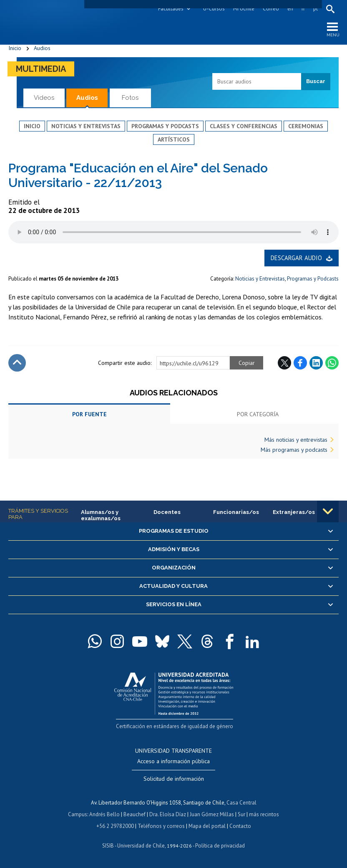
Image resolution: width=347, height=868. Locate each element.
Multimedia (41, 69)
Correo (271, 9)
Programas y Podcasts (313, 279)
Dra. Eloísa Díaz (168, 814)
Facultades (171, 9)
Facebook (300, 363)
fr (303, 9)
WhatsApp (332, 363)
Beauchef (135, 814)
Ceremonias (306, 126)
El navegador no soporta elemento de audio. (173, 232)
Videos (44, 98)
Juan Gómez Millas (212, 814)
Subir (17, 363)
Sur (241, 814)
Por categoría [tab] (258, 414)
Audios (42, 48)
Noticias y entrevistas (86, 126)
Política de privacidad (220, 846)
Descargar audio (296, 258)
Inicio (15, 48)
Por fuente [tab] (89, 414)
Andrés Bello (104, 814)
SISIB (108, 846)
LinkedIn (316, 363)
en (290, 9)
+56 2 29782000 (115, 826)
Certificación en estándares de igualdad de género (175, 726)
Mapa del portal (207, 826)
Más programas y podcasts (294, 450)
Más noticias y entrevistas (296, 440)
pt (316, 9)
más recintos (264, 814)
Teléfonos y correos (161, 826)
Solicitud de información (174, 779)
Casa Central (241, 803)
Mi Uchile (244, 9)
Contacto (240, 826)
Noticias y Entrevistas (260, 279)
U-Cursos (214, 9)
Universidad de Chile (141, 846)
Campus (78, 814)
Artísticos (174, 139)
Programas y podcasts (165, 126)
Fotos (130, 98)
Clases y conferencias (244, 126)
